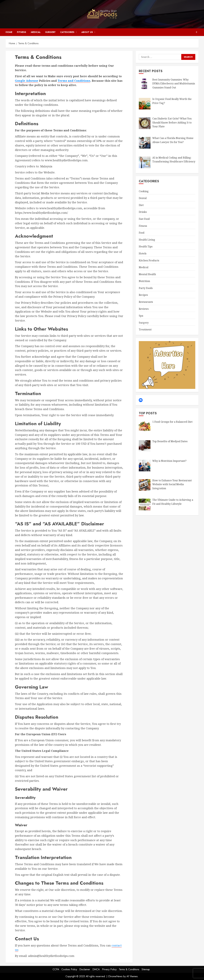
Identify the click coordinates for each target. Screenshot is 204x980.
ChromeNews (115, 976)
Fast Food (144, 219)
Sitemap (146, 969)
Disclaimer (85, 969)
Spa (141, 316)
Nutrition (144, 281)
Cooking (144, 191)
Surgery (50, 32)
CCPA (56, 969)
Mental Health (147, 274)
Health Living (147, 240)
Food (142, 233)
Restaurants (146, 302)
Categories (67, 32)
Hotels (143, 253)
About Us (87, 32)
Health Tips (146, 246)
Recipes (143, 295)
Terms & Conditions (129, 969)
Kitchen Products (149, 260)
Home (9, 32)
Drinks (143, 212)
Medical (36, 32)
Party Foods (146, 288)
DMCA (96, 969)
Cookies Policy (69, 969)
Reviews (144, 309)
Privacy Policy (109, 969)
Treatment (145, 329)
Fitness (22, 32)
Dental (143, 198)
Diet (141, 205)
